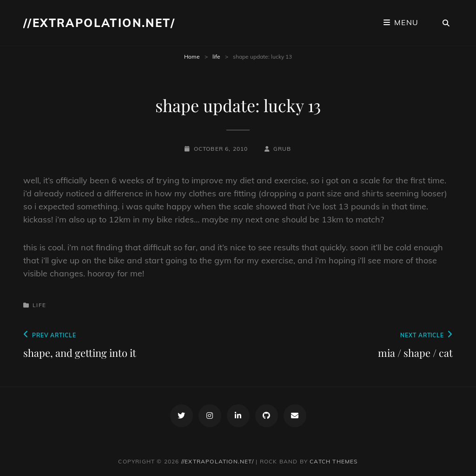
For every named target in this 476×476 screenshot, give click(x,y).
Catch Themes (334, 461)
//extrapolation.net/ (99, 23)
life (216, 57)
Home (192, 57)
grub (282, 149)
